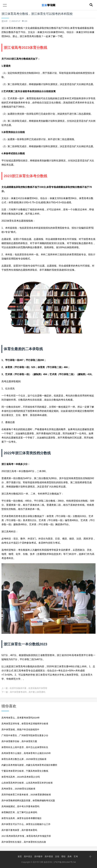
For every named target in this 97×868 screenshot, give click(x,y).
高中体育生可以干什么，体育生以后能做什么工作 (26, 824)
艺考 (76, 856)
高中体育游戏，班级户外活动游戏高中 (20, 729)
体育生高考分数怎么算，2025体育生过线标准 (24, 759)
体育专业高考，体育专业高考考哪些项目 (22, 818)
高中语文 (28, 856)
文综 (57, 856)
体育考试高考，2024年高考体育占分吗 (21, 777)
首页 (20, 856)
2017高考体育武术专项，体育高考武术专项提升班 (26, 836)
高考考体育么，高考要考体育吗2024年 (21, 718)
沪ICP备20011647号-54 (65, 862)
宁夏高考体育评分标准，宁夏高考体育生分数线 (25, 771)
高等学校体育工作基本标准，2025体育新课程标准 (26, 795)
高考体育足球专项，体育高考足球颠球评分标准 (25, 724)
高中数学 (38, 856)
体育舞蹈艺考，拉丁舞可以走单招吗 (19, 812)
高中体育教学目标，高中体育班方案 (19, 741)
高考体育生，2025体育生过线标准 (18, 789)
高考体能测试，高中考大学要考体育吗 (20, 806)
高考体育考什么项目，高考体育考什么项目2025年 (26, 753)
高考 (70, 856)
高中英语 (49, 856)
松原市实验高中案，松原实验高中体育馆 (28, 688)
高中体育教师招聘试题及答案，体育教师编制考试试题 (28, 800)
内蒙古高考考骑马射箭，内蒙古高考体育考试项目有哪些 (29, 765)
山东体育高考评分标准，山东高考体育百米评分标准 (27, 783)
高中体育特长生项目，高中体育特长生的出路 (24, 842)
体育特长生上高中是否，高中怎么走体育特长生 (25, 747)
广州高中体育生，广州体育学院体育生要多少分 (25, 735)
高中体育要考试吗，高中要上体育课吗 (28, 692)
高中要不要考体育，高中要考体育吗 (19, 830)
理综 (63, 856)
